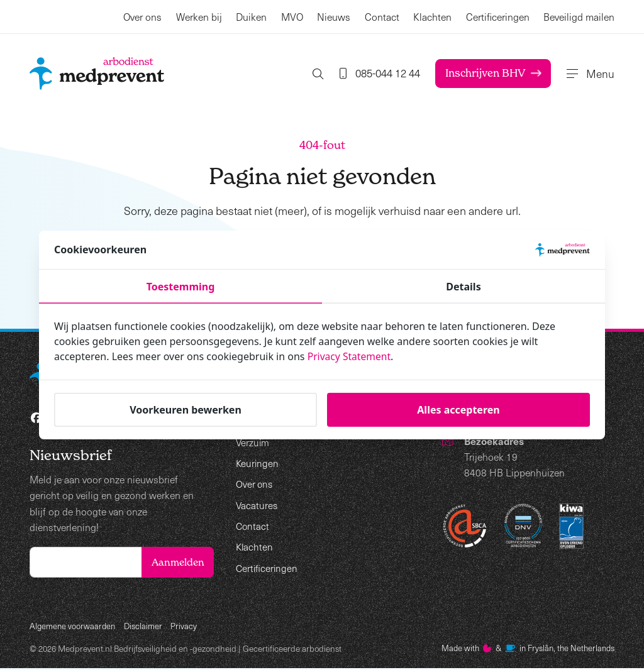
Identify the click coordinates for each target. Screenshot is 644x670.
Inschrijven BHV (485, 73)
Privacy (187, 628)
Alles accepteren (458, 409)
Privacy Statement (350, 356)
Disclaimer (146, 628)
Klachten (432, 17)
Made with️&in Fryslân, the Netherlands (524, 650)
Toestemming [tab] (181, 287)
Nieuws (334, 17)
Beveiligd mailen (579, 17)
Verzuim (253, 442)
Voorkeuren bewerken (186, 409)
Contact (382, 17)
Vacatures (257, 505)
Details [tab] (463, 287)
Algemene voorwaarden (74, 628)
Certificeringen (498, 17)
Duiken (251, 17)
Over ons (142, 17)
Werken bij (199, 17)
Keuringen (258, 463)
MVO (292, 17)
